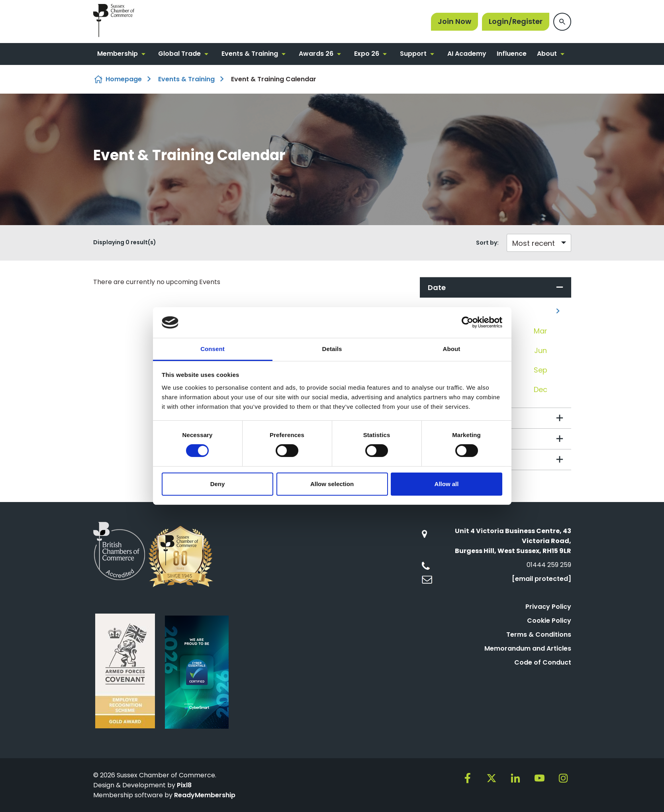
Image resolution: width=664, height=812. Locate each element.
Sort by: (487, 243)
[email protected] (542, 579)
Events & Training (250, 54)
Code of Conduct (543, 662)
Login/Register (516, 21)
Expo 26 (367, 54)
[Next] (558, 311)
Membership (118, 54)
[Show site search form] (562, 22)
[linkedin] (515, 778)
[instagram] (563, 778)
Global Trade (179, 54)
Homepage (124, 79)
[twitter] (492, 778)
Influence (512, 54)
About (547, 54)
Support (413, 54)
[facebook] (468, 778)
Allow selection (332, 484)
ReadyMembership (205, 795)
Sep (541, 370)
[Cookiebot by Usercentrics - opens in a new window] (467, 322)
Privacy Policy (548, 607)
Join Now (454, 21)
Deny (218, 484)
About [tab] (452, 349)
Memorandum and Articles (528, 648)
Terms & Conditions (539, 634)
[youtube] (539, 778)
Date (437, 287)
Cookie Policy (549, 621)
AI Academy (467, 54)
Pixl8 (184, 785)
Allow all (447, 484)
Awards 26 (316, 54)
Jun (541, 350)
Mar (541, 331)
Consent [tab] (213, 349)
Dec (541, 389)
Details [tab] (332, 349)
